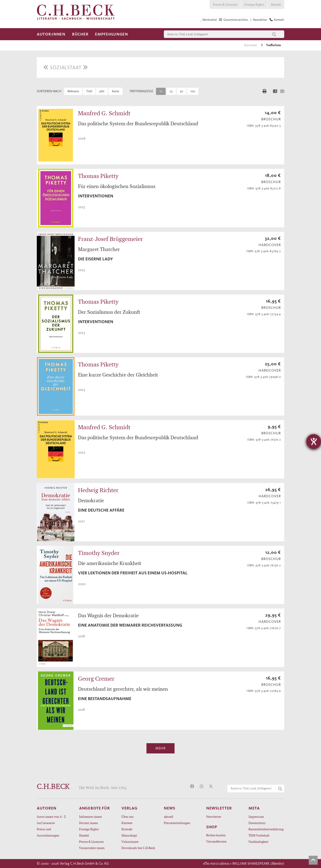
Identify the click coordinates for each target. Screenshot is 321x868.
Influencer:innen (91, 817)
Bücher (80, 34)
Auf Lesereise (46, 823)
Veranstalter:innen (92, 848)
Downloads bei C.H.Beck (138, 848)
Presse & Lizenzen (225, 4)
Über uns (128, 817)
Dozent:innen (88, 823)
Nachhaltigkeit (258, 842)
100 (193, 91)
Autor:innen (51, 34)
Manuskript (129, 835)
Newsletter (214, 817)
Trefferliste (274, 45)
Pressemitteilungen (177, 823)
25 (171, 91)
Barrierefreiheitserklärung (266, 829)
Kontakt (127, 829)
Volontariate (130, 842)
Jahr (102, 91)
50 (181, 91)
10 (161, 91)
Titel (89, 91)
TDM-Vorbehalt (259, 835)
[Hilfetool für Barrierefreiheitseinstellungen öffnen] (314, 441)
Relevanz (73, 91)
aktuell (169, 817)
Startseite (251, 45)
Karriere (127, 823)
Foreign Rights (254, 4)
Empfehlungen (111, 34)
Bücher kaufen (216, 835)
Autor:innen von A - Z (51, 817)
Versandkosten (216, 841)
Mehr (160, 748)
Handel (276, 4)
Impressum (256, 817)
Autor (116, 91)
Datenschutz (257, 823)
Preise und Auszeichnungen (48, 832)
